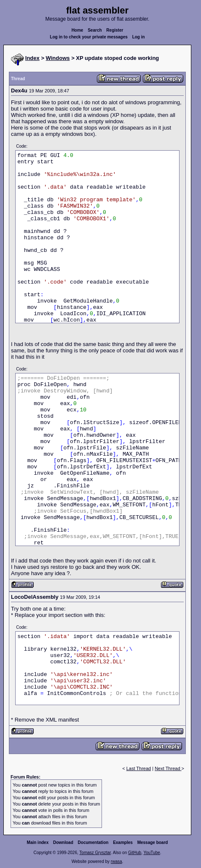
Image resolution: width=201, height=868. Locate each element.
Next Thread (168, 768)
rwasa (117, 861)
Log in (139, 37)
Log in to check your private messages (89, 37)
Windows (58, 58)
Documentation (93, 842)
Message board (153, 842)
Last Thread (139, 768)
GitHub (135, 853)
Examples (123, 842)
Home (78, 30)
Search (95, 30)
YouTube (151, 853)
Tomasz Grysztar (95, 853)
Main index (38, 842)
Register (115, 30)
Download (63, 842)
